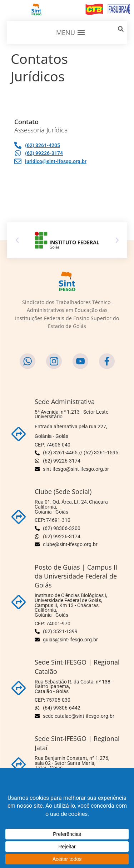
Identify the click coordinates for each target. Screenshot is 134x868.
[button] (71, 32)
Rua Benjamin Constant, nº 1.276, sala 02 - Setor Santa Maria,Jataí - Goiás (72, 763)
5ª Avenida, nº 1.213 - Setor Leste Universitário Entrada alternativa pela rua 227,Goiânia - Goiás (71, 424)
